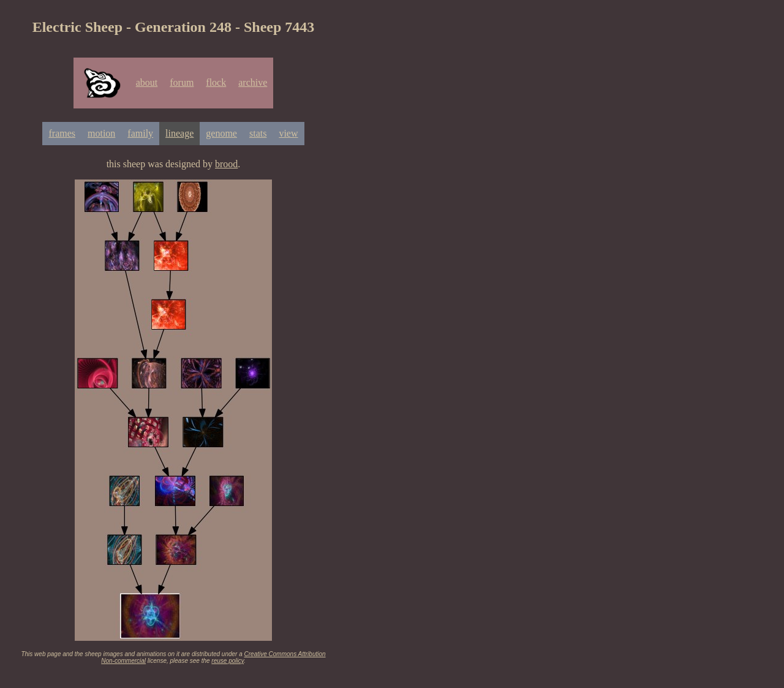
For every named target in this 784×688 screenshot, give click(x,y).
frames (62, 133)
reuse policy (228, 661)
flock (216, 82)
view (288, 133)
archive (253, 82)
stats (258, 133)
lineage (179, 133)
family (140, 133)
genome (221, 133)
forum (182, 82)
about (147, 82)
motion (101, 133)
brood (226, 164)
